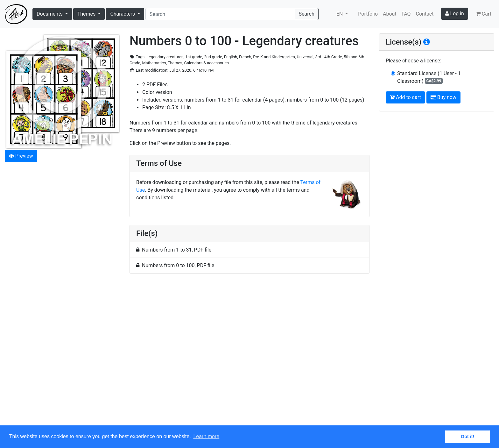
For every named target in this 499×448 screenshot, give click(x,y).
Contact (425, 14)
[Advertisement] (250, 353)
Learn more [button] (206, 436)
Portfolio (368, 14)
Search (307, 14)
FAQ (406, 14)
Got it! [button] (467, 437)
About (390, 14)
